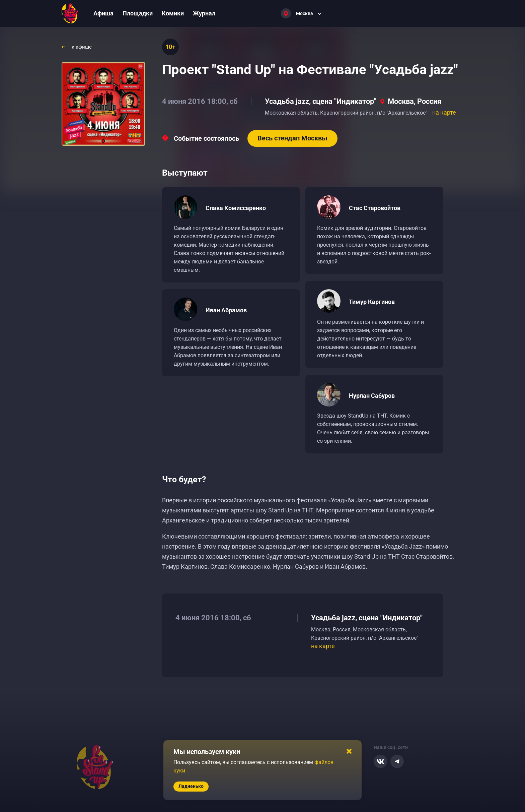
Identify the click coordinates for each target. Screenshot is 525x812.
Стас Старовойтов (375, 208)
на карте (444, 112)
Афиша (103, 13)
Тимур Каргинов (372, 302)
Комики (173, 13)
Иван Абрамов (226, 310)
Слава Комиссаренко (236, 208)
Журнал (204, 13)
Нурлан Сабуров (372, 396)
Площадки (138, 13)
